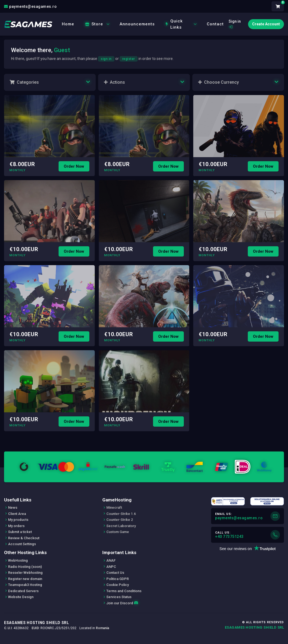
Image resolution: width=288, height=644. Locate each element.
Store (98, 24)
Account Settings (22, 544)
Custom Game (118, 532)
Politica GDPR (118, 579)
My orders (16, 526)
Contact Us (115, 573)
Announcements (137, 24)
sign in (106, 59)
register (129, 59)
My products (18, 520)
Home (68, 24)
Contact (215, 24)
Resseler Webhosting (25, 573)
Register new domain (25, 579)
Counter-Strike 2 (120, 520)
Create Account (266, 24)
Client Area (17, 514)
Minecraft (114, 508)
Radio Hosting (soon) (25, 567)
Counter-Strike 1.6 (121, 514)
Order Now (74, 166)
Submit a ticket (20, 532)
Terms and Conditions (124, 591)
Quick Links (181, 24)
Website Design (21, 597)
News (13, 508)
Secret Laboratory (121, 526)
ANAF (111, 560)
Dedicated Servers (23, 591)
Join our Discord (122, 603)
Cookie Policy (118, 585)
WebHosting (18, 560)
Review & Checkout (24, 538)
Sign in (235, 24)
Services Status (119, 597)
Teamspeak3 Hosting (25, 585)
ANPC (111, 567)
